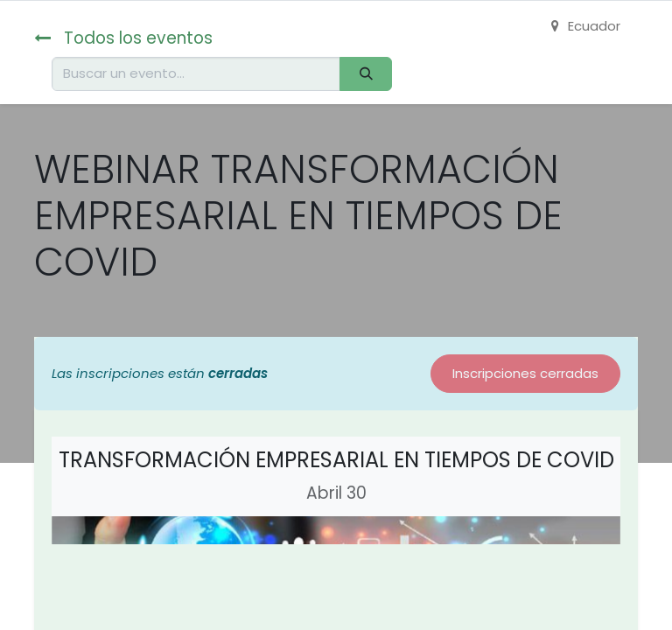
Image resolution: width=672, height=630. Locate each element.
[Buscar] (366, 74)
